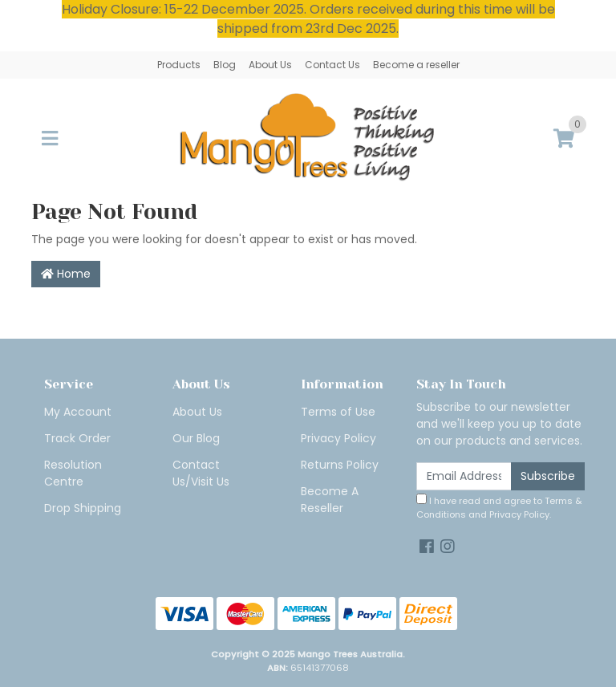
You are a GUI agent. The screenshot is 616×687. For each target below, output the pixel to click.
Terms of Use (338, 412)
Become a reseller (416, 65)
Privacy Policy (338, 438)
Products (179, 65)
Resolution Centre (73, 473)
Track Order (77, 438)
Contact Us (332, 65)
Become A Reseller (330, 500)
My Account (78, 412)
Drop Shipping (83, 508)
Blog (225, 65)
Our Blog (196, 438)
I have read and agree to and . (499, 507)
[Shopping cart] (564, 139)
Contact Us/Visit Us (201, 473)
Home (66, 274)
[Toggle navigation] (50, 139)
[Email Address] (464, 476)
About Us (270, 65)
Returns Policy (340, 465)
